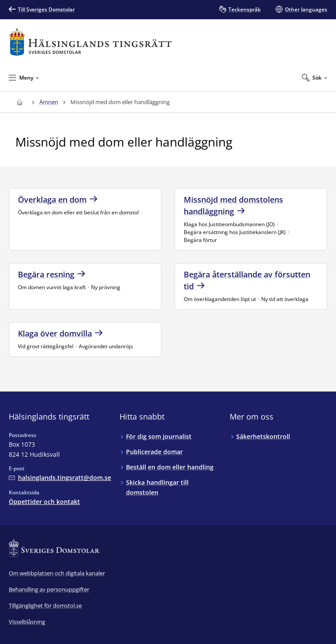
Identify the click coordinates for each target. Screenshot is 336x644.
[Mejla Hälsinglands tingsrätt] (60, 478)
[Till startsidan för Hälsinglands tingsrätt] (90, 42)
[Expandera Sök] (315, 77)
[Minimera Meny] (24, 77)
